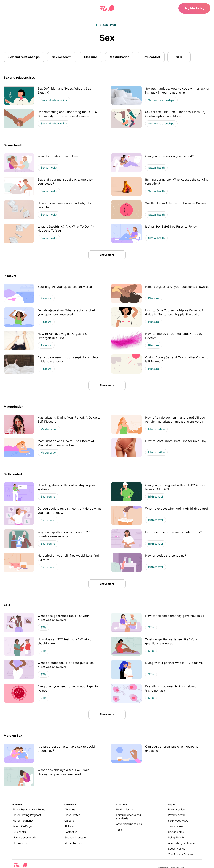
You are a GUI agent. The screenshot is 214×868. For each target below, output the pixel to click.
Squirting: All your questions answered (65, 287)
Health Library (124, 809)
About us (70, 809)
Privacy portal (176, 815)
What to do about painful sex (58, 156)
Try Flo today (194, 8)
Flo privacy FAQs (178, 821)
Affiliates (69, 826)
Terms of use (176, 826)
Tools (119, 830)
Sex (107, 38)
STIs (179, 57)
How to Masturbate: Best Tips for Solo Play (176, 441)
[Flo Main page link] (107, 8)
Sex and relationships (24, 57)
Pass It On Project (23, 826)
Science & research (76, 837)
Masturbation (120, 57)
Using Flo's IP (176, 837)
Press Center (72, 815)
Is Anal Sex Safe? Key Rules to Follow (171, 226)
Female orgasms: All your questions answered (177, 287)
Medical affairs (73, 843)
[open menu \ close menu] (8, 8)
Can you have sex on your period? (169, 156)
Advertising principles (129, 824)
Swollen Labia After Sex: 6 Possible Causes (176, 203)
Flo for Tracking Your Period (29, 809)
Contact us (71, 832)
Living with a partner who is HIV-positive (174, 663)
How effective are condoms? (166, 556)
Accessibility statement (182, 843)
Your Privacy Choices (181, 854)
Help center (19, 832)
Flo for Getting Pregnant (27, 815)
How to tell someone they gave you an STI (175, 616)
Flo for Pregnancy (23, 821)
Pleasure (91, 57)
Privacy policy (176, 809)
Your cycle (109, 25)
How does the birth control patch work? (174, 532)
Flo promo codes (22, 843)
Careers (69, 821)
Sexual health (62, 57)
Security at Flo (177, 849)
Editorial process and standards (129, 817)
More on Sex (13, 736)
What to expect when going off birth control (177, 509)
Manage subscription (25, 837)
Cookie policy (176, 832)
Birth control (151, 57)
